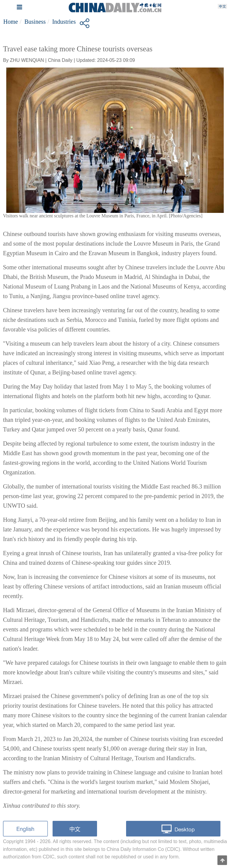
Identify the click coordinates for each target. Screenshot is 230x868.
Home (11, 22)
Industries (64, 22)
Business (35, 22)
